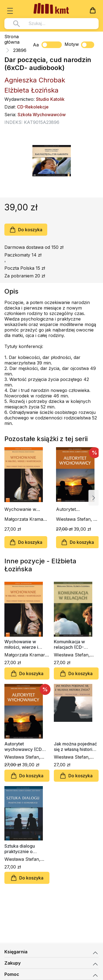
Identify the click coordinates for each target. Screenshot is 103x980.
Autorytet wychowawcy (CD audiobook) (75, 509)
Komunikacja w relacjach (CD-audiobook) (69, 644)
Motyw (79, 45)
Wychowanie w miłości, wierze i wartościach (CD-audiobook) (23, 509)
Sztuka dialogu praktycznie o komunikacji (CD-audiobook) (22, 849)
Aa (36, 45)
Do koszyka (26, 230)
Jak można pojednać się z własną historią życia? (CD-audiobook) (75, 747)
